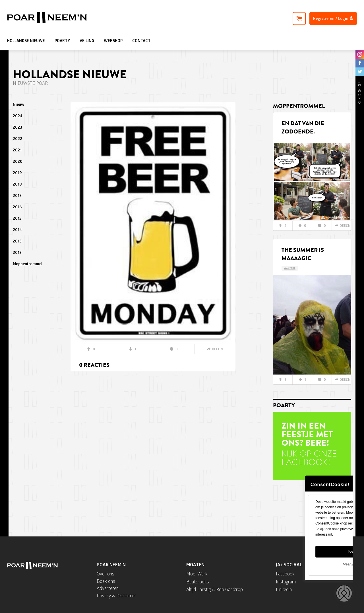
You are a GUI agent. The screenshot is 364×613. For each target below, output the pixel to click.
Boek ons (106, 581)
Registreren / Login (333, 18)
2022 (17, 138)
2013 (17, 241)
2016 (17, 207)
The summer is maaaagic (303, 254)
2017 (17, 195)
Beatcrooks (198, 582)
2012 (17, 252)
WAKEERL (290, 269)
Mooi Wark (197, 574)
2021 (17, 150)
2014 (17, 230)
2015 (17, 218)
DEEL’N (215, 349)
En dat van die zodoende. (303, 127)
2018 (17, 184)
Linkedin (284, 589)
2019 (17, 173)
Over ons (106, 574)
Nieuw (18, 104)
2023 (17, 127)
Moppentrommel (28, 264)
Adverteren (108, 588)
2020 (18, 161)
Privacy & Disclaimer (116, 595)
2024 (18, 116)
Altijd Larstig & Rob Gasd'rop (215, 589)
